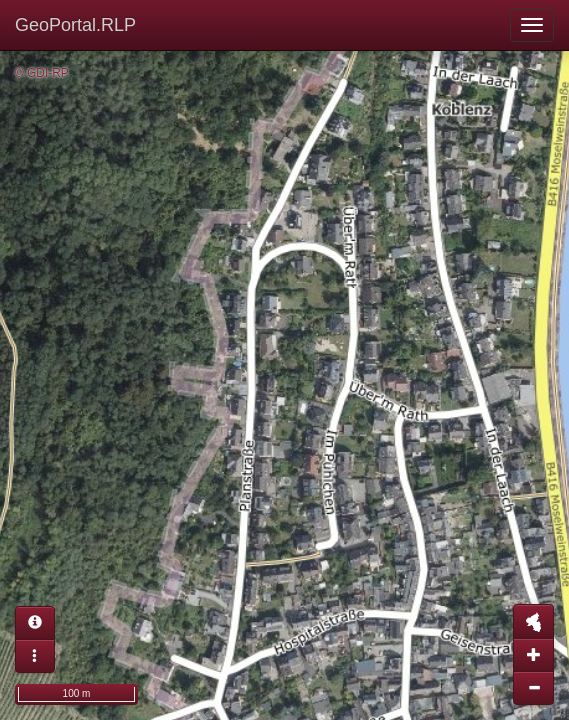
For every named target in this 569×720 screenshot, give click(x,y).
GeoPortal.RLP (75, 25)
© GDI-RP (42, 73)
